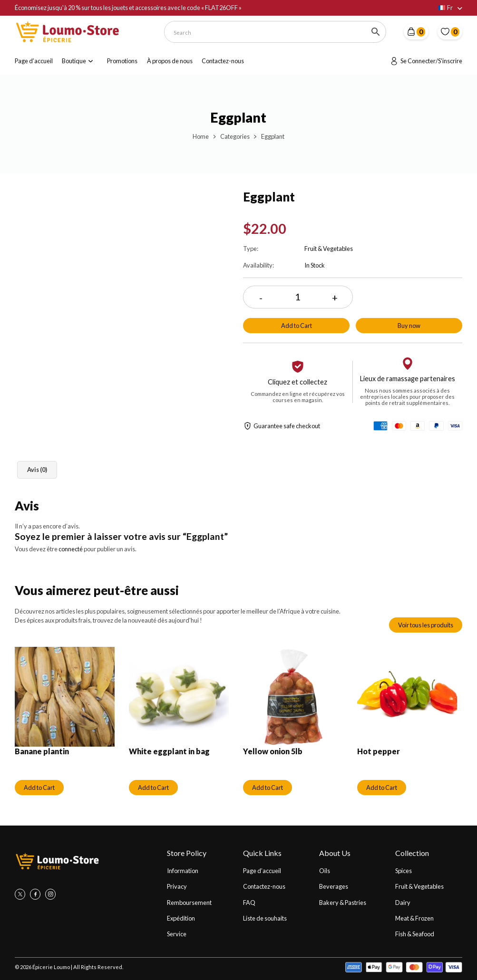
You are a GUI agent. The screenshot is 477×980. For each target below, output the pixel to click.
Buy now (409, 326)
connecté (71, 549)
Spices (404, 871)
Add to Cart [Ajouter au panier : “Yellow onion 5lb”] (268, 788)
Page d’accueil (34, 61)
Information (183, 871)
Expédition (181, 918)
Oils (325, 871)
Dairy (403, 903)
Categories (235, 136)
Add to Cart (297, 326)
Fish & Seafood (415, 934)
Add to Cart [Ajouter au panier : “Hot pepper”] (382, 788)
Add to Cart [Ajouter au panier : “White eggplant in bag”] (153, 788)
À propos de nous (170, 61)
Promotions (122, 61)
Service (177, 934)
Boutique (74, 61)
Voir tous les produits (426, 625)
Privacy (177, 886)
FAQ (249, 903)
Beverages (334, 886)
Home (201, 136)
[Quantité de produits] (298, 297)
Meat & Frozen (414, 918)
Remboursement (189, 903)
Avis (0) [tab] (37, 470)
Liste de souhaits (265, 918)
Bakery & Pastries (343, 903)
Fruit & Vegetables (419, 886)
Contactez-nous (223, 61)
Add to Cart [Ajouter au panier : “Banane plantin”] (39, 788)
